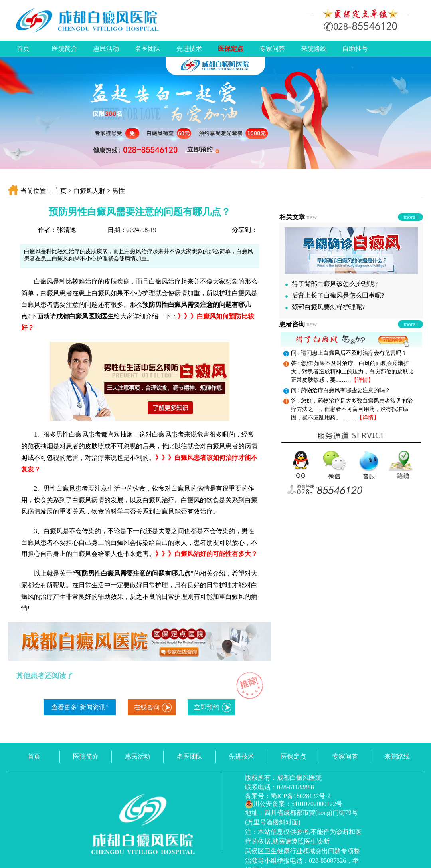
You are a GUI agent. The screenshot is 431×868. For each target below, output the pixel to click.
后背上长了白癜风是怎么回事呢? (335, 295)
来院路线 (314, 49)
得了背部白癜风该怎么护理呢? (331, 284)
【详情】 (362, 380)
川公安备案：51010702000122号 (294, 804)
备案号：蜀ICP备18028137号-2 (288, 796)
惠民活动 (106, 49)
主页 (60, 191)
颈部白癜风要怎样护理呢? (325, 307)
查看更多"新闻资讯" (80, 707)
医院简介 (65, 49)
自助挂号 (355, 49)
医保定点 (231, 49)
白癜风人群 (89, 191)
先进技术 (189, 49)
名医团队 (148, 49)
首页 (23, 49)
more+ (411, 217)
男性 (119, 191)
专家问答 (272, 49)
